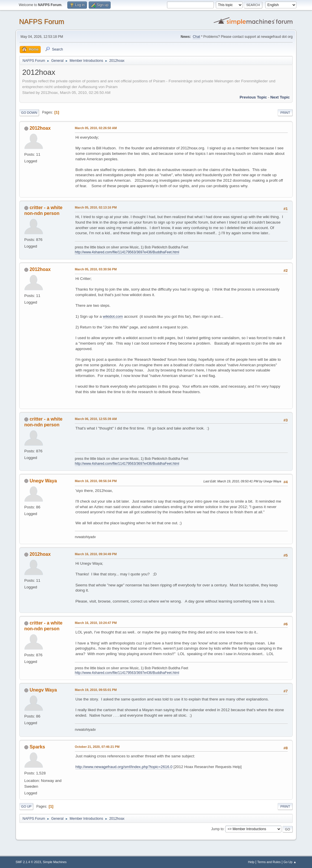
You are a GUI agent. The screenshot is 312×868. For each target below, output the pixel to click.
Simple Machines (55, 862)
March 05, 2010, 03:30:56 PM (96, 269)
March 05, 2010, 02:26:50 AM (96, 128)
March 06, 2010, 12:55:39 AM (96, 419)
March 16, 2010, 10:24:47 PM (96, 623)
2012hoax (40, 128)
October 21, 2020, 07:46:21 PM (97, 747)
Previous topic (253, 97)
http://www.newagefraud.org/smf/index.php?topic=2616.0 (124, 767)
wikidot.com (113, 316)
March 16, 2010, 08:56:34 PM (96, 481)
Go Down (29, 113)
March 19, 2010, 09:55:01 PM (96, 690)
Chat (196, 37)
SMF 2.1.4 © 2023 (28, 862)
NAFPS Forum (42, 22)
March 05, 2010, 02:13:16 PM (96, 207)
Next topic (280, 97)
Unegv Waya (43, 481)
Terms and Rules (269, 862)
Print (285, 113)
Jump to (217, 829)
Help (251, 862)
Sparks (37, 747)
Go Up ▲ (290, 862)
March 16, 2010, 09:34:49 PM (96, 554)
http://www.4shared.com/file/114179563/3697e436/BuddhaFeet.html (127, 252)
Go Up (26, 806)
